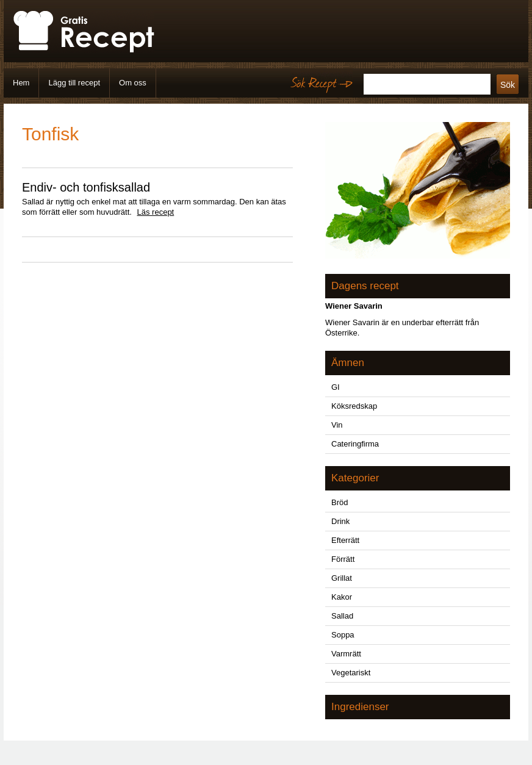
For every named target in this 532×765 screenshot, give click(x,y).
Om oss (133, 83)
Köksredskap (354, 406)
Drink (340, 521)
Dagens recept (365, 286)
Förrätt (343, 559)
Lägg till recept (74, 83)
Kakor (342, 597)
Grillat (342, 578)
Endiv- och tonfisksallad (86, 187)
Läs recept (156, 212)
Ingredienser (360, 707)
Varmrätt (346, 654)
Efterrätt (345, 540)
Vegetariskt (351, 673)
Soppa (343, 635)
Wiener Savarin (354, 306)
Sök (508, 85)
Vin (337, 425)
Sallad (342, 616)
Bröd (340, 502)
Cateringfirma (355, 444)
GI (336, 387)
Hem (21, 83)
